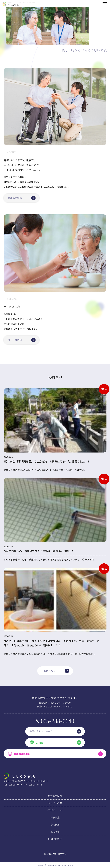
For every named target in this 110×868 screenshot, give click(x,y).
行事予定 (55, 817)
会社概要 (55, 825)
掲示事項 (62, 854)
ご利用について (55, 810)
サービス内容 (22, 340)
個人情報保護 (50, 854)
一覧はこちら (55, 671)
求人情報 (55, 832)
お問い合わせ (55, 839)
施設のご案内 (22, 198)
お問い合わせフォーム (55, 731)
